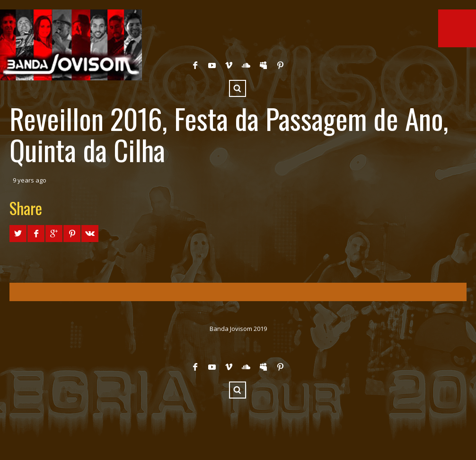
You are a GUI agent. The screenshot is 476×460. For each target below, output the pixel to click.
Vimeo (229, 65)
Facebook (195, 65)
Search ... (238, 88)
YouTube (212, 65)
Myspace (263, 65)
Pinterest (280, 65)
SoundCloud (246, 65)
